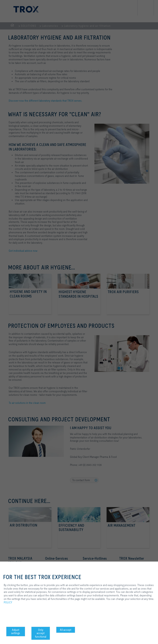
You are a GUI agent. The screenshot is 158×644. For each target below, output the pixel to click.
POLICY (8, 602)
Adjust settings (16, 632)
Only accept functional (41, 633)
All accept (66, 630)
